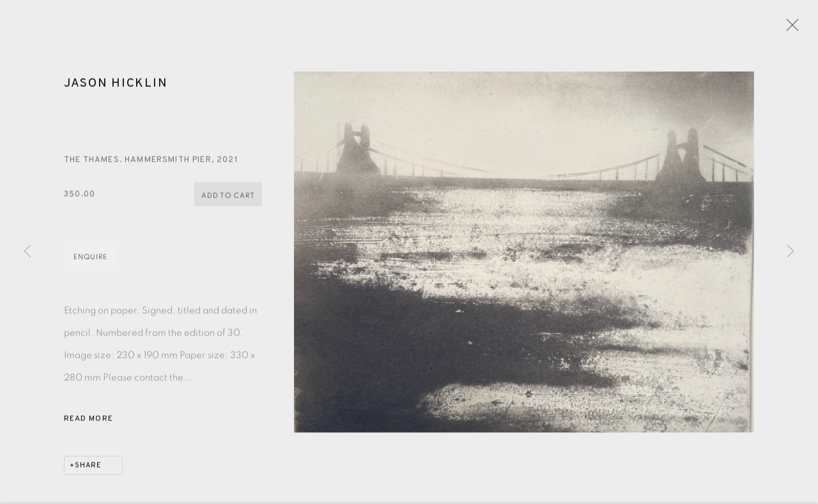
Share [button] (88, 468)
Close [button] (789, 29)
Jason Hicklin (116, 86)
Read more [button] (89, 421)
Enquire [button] (90, 259)
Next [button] (791, 252)
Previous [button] (27, 252)
